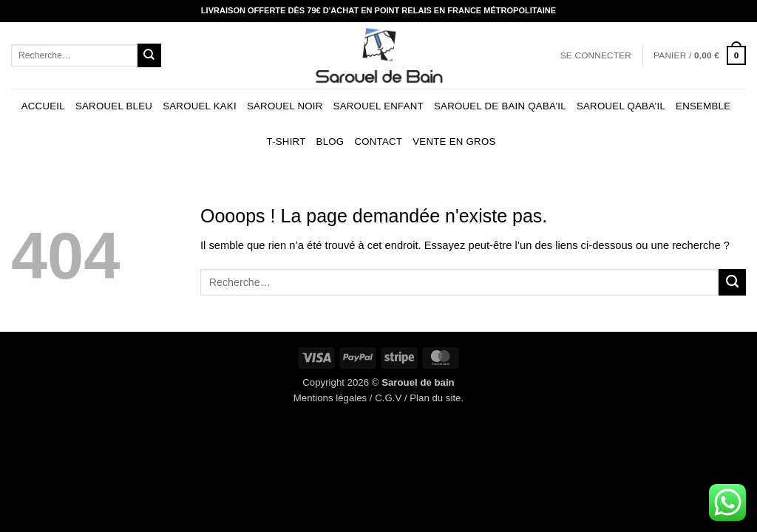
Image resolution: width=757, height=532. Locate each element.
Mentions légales (330, 398)
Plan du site (435, 398)
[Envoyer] (149, 55)
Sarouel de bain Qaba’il (500, 106)
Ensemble (703, 106)
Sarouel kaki (200, 106)
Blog (330, 141)
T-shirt (286, 141)
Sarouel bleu (114, 106)
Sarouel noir (285, 106)
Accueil (43, 106)
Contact (378, 141)
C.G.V (388, 398)
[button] (596, 56)
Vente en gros (454, 141)
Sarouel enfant (378, 106)
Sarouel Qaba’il (621, 106)
